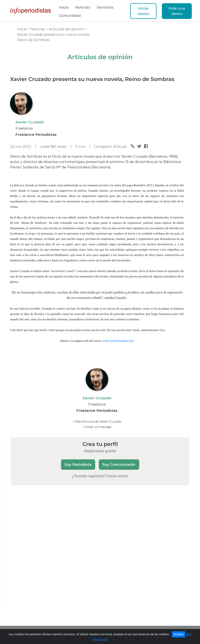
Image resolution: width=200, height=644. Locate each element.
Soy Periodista (78, 465)
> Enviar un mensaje (97, 427)
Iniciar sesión (143, 11)
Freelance (24, 128)
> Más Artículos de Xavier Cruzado (97, 422)
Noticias (83, 7)
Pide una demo (177, 11)
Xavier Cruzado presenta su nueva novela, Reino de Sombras (92, 79)
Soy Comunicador (119, 465)
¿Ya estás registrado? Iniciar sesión (100, 476)
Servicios (105, 7)
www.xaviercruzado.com (118, 341)
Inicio (64, 7)
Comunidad (70, 16)
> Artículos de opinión (65, 29)
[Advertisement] (38, 549)
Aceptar (179, 634)
